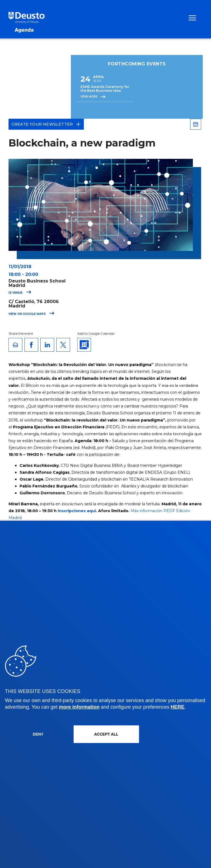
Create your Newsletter (46, 124)
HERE (177, 707)
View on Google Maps (31, 314)
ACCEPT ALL (106, 734)
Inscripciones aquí (77, 511)
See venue (19, 293)
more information (79, 707)
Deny (38, 734)
